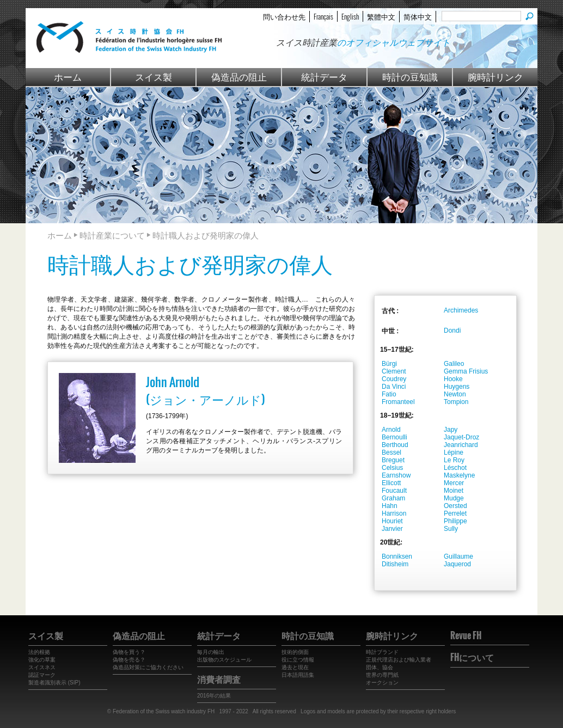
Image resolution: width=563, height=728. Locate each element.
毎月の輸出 (211, 652)
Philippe (455, 521)
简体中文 (418, 16)
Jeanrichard (461, 445)
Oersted (455, 506)
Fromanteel (398, 402)
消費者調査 (219, 679)
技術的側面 (295, 652)
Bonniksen (397, 556)
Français (323, 16)
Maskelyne (459, 475)
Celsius (392, 468)
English (350, 16)
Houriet (392, 521)
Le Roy (454, 460)
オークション (382, 683)
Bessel (391, 452)
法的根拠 (39, 652)
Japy (451, 430)
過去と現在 (295, 667)
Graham (393, 498)
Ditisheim (395, 564)
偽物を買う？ (129, 652)
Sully (451, 529)
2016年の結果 (214, 696)
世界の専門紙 (382, 675)
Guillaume (458, 556)
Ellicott (391, 483)
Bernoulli (394, 437)
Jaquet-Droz (461, 437)
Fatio (389, 394)
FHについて (472, 657)
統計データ (324, 77)
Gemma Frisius (466, 371)
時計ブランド (382, 652)
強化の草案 (42, 660)
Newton (455, 394)
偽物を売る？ (129, 660)
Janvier (392, 529)
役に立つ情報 (298, 660)
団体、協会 (380, 667)
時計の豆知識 (410, 77)
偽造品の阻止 (239, 77)
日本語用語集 (298, 675)
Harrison (394, 513)
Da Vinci (394, 387)
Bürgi (389, 364)
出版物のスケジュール (224, 660)
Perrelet (455, 513)
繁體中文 (381, 16)
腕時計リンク (495, 77)
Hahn (390, 506)
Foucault (394, 491)
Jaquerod (457, 564)
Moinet (454, 491)
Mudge (454, 498)
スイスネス (42, 667)
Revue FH (466, 635)
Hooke (453, 379)
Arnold (391, 430)
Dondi (452, 331)
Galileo (454, 364)
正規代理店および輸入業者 (399, 660)
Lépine (454, 452)
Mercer (454, 483)
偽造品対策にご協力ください (148, 667)
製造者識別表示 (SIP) (54, 683)
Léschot (455, 468)
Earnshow (396, 475)
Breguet (393, 460)
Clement (394, 371)
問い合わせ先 (284, 16)
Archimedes (461, 310)
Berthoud (395, 445)
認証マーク (42, 675)
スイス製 (154, 77)
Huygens (457, 387)
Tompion (456, 402)
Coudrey (394, 379)
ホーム (68, 77)
